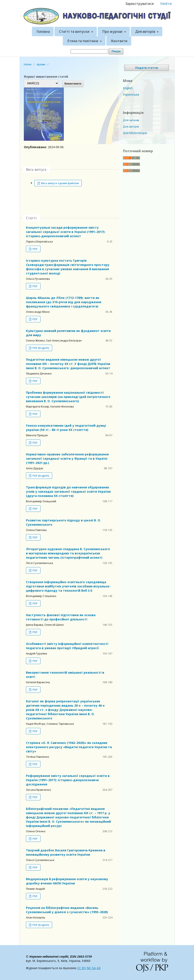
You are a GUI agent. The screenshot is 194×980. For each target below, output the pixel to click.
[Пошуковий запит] (89, 51)
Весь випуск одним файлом (60, 183)
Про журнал (113, 32)
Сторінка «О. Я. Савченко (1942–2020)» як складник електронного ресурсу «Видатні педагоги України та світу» (69, 747)
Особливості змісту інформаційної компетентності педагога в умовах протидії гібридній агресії (67, 646)
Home (28, 64)
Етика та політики (83, 41)
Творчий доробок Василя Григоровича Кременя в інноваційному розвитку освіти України (66, 852)
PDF (35, 249)
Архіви (41, 64)
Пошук (116, 51)
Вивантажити (73, 84)
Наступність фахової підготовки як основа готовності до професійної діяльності (61, 617)
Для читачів (131, 120)
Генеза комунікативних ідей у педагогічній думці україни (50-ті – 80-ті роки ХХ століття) (66, 428)
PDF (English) (41, 348)
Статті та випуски (75, 32)
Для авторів (146, 32)
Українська (131, 94)
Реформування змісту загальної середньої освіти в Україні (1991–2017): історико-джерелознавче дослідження (68, 780)
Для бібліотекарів (135, 133)
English (128, 88)
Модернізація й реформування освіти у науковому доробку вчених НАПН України (67, 881)
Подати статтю (147, 68)
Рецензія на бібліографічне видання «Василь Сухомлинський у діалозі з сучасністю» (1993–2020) (67, 910)
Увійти (166, 4)
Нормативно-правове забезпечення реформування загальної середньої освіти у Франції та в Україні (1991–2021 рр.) (67, 458)
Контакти (119, 41)
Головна (43, 32)
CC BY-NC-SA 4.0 (89, 968)
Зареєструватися (139, 4)
